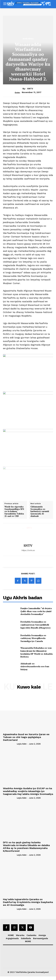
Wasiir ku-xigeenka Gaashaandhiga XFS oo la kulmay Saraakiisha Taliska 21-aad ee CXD (14, 511)
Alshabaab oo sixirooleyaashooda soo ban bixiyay (35, 666)
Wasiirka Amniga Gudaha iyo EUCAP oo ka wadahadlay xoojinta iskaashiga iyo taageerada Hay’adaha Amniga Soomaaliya (28, 791)
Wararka (28, 39)
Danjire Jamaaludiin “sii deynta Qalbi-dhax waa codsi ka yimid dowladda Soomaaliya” (36, 611)
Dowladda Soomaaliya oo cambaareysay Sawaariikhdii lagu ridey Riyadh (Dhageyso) (35, 625)
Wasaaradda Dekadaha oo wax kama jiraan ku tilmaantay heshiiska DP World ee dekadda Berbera (37, 652)
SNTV (30, 89)
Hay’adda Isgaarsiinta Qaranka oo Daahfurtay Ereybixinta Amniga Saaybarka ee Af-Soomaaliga (28, 902)
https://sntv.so (28, 550)
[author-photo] (10, 744)
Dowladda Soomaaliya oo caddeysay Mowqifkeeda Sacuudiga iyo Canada (33, 638)
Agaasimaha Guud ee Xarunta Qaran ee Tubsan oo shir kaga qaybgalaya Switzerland (26, 737)
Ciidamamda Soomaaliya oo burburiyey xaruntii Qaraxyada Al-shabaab (40, 511)
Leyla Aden (22, 744)
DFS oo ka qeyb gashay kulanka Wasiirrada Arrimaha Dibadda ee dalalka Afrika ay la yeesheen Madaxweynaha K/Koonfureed (26, 847)
